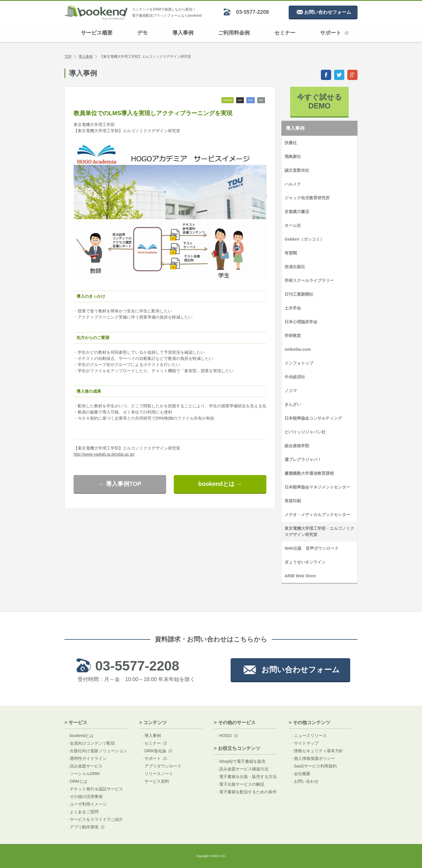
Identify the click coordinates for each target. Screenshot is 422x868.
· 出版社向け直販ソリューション (97, 751)
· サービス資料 (156, 781)
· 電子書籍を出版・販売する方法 (247, 777)
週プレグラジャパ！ (303, 459)
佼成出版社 (295, 267)
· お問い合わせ (305, 781)
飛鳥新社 (293, 156)
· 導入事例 (152, 736)
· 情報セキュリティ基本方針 (317, 751)
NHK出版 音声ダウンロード (312, 548)
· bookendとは (81, 736)
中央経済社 (295, 377)
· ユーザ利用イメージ (87, 804)
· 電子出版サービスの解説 (241, 784)
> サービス (76, 723)
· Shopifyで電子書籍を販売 (241, 761)
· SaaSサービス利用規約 (314, 766)
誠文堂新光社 (297, 170)
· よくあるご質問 (83, 812)
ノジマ (291, 391)
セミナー (285, 33)
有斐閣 (291, 253)
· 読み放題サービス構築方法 (243, 769)
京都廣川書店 (297, 212)
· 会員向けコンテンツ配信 (91, 743)
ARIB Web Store (300, 576)
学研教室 (293, 336)
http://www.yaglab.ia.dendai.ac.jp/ (104, 454)
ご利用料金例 (234, 33)
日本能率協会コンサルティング (313, 418)
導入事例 (183, 33)
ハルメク (293, 184)
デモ (142, 33)
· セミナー (152, 743)
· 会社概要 (301, 774)
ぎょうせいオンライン (305, 562)
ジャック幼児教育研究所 (307, 198)
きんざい (293, 404)
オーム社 (293, 225)
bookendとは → (220, 484)
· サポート (152, 758)
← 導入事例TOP (120, 484)
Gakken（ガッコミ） (304, 239)
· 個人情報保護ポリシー (313, 758)
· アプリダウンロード (162, 766)
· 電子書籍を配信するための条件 (247, 792)
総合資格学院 (297, 446)
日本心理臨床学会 (301, 322)
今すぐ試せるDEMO (319, 101)
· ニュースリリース (309, 736)
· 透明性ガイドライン (87, 758)
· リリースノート (158, 774)
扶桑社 (291, 143)
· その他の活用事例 (85, 796)
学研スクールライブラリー (309, 280)
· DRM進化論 (154, 751)
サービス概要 (97, 33)
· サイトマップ (305, 743)
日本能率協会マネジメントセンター (317, 487)
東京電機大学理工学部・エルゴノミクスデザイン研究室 (319, 531)
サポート (334, 33)
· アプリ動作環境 (83, 827)
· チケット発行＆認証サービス (95, 789)
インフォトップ (299, 363)
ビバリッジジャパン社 (305, 432)
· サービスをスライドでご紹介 (95, 819)
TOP (68, 57)
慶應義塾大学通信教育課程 (309, 473)
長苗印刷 (293, 501)
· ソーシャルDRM (84, 774)
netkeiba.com (298, 349)
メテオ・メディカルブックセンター (317, 515)
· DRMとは (77, 781)
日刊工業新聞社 (299, 294)
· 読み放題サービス (85, 766)
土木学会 (293, 308)
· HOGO (224, 736)
